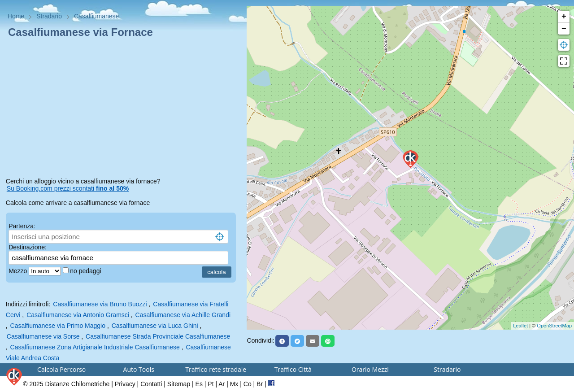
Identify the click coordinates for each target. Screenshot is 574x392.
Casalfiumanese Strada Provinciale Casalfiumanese (158, 336)
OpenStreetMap (554, 326)
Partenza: (22, 226)
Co (248, 384)
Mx (234, 384)
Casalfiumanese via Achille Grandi (183, 315)
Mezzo (19, 271)
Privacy (125, 384)
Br (260, 384)
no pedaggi (86, 271)
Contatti (151, 384)
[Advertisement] (124, 109)
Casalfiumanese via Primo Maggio (58, 326)
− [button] (564, 29)
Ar (222, 384)
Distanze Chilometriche (77, 384)
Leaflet (520, 326)
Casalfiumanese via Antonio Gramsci (78, 315)
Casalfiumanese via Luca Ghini (155, 326)
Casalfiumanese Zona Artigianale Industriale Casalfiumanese (95, 347)
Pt (211, 384)
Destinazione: (28, 247)
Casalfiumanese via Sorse (43, 336)
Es (199, 384)
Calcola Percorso (61, 369)
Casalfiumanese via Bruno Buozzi (100, 304)
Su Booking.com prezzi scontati (68, 188)
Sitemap (179, 384)
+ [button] (564, 17)
